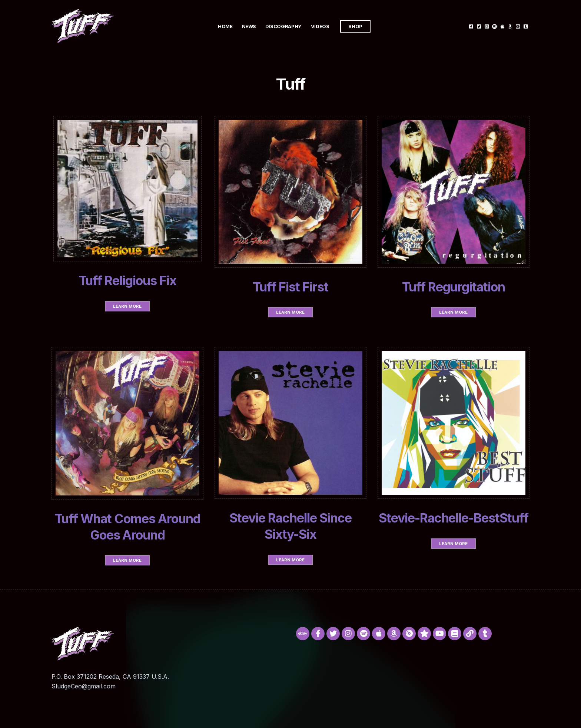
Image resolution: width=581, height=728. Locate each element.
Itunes (502, 26)
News (249, 26)
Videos (320, 26)
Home (225, 26)
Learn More (127, 306)
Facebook (471, 26)
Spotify (494, 26)
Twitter (479, 26)
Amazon (510, 26)
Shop (355, 26)
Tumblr (526, 26)
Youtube (518, 26)
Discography (283, 26)
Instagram (487, 26)
